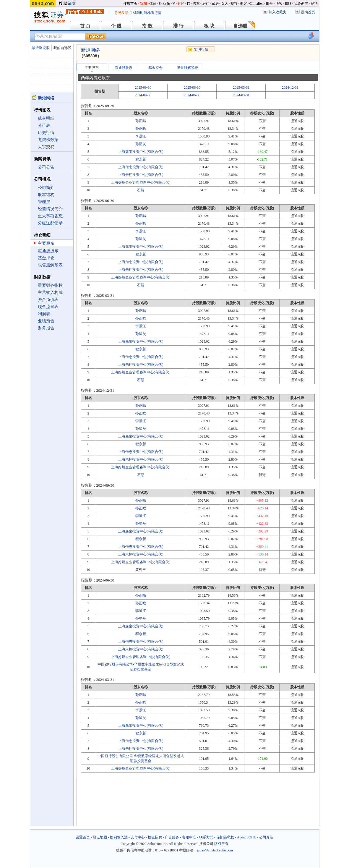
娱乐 (167, 4)
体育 (153, 4)
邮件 (270, 4)
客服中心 (189, 837)
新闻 (143, 4)
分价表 (44, 125)
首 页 (85, 26)
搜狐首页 (130, 4)
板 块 (209, 26)
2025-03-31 (241, 88)
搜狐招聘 (155, 837)
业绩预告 (46, 321)
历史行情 (46, 133)
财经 (181, 4)
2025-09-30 (143, 88)
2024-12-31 (290, 88)
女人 (225, 4)
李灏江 (141, 136)
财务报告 (46, 328)
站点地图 (100, 837)
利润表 (44, 314)
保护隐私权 (225, 837)
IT (188, 4)
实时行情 (201, 49)
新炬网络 (90, 50)
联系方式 (206, 837)
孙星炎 (141, 144)
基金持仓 (46, 258)
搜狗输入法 (119, 837)
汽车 (196, 4)
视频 (234, 4)
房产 (206, 4)
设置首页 (83, 837)
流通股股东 (48, 251)
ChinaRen (257, 4)
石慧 (141, 190)
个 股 (116, 26)
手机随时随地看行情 (145, 13)
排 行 (178, 26)
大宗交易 (46, 147)
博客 (279, 4)
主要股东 (46, 243)
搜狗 (314, 4)
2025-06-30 (192, 88)
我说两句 (301, 4)
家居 (215, 4)
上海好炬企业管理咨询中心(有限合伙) (141, 182)
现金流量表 (48, 307)
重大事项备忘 (50, 216)
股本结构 (46, 195)
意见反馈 (121, 13)
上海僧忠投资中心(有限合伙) (141, 167)
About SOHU (247, 837)
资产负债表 (48, 300)
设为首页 (308, 12)
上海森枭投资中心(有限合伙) (141, 152)
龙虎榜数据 (48, 140)
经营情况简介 (50, 209)
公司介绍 (266, 837)
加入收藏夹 (277, 12)
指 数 (147, 26)
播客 (244, 4)
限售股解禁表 (50, 265)
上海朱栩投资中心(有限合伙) (141, 175)
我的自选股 (62, 48)
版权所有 (221, 844)
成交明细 (46, 118)
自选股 (240, 26)
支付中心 (138, 837)
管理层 (44, 202)
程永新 (141, 159)
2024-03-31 (241, 95)
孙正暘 (141, 121)
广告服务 (172, 837)
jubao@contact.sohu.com (215, 850)
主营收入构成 (50, 293)
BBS (288, 4)
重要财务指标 (50, 285)
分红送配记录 (50, 223)
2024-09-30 (143, 95)
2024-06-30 (192, 95)
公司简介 (46, 188)
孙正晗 (141, 129)
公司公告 (46, 167)
